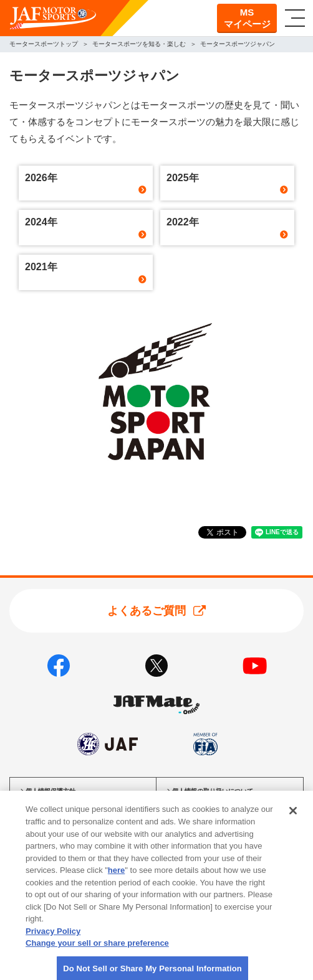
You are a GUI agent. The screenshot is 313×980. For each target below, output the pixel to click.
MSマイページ (247, 18)
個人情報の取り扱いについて (213, 791)
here (116, 877)
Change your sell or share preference (97, 950)
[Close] (293, 818)
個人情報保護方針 (51, 791)
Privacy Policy (53, 938)
